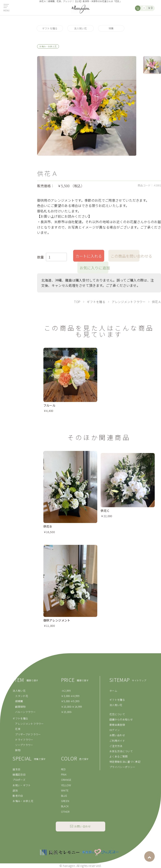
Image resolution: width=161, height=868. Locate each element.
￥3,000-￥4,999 (70, 696)
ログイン (115, 730)
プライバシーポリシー (122, 767)
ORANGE (66, 780)
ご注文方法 (116, 746)
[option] (87, 106)
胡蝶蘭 (19, 701)
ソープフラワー (24, 745)
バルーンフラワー (25, 712)
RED (63, 769)
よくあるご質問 (118, 756)
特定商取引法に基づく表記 (125, 762)
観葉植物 (20, 707)
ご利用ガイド (117, 741)
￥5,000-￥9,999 (70, 701)
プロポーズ (19, 780)
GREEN (65, 801)
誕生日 (16, 769)
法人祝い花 (80, 28)
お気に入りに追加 (94, 268)
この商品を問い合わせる (125, 256)
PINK (64, 774)
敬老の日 (18, 796)
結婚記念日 (19, 774)
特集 (111, 28)
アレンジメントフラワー (129, 302)
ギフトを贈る (50, 28)
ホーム (113, 691)
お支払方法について (121, 751)
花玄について (117, 714)
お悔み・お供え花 (23, 801)
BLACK (65, 806)
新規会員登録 (117, 725)
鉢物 (18, 750)
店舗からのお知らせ (121, 719)
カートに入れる (89, 256)
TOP (77, 302)
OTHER (65, 812)
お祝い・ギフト (22, 785)
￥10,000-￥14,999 (72, 707)
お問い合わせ (117, 735)
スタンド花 (22, 696)
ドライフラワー (24, 740)
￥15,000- (67, 712)
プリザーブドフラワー (28, 734)
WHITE (65, 790)
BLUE (64, 796)
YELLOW (66, 785)
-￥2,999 (66, 691)
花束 (18, 729)
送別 (15, 790)
